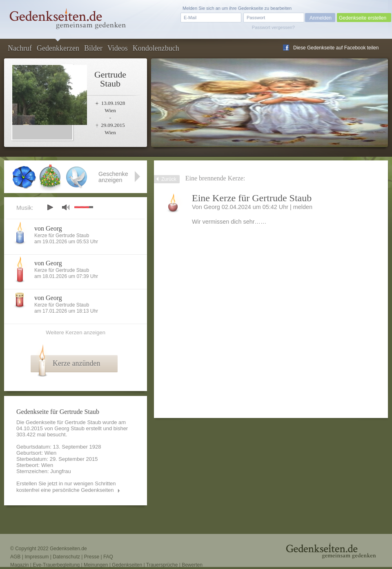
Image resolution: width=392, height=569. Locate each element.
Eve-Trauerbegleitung (56, 565)
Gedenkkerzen (58, 48)
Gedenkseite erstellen (363, 18)
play (50, 207)
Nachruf (20, 48)
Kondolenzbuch (156, 48)
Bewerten (192, 565)
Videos (118, 48)
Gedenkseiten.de (68, 549)
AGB (15, 557)
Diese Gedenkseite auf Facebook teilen (336, 48)
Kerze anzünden (76, 363)
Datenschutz (66, 557)
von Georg (48, 228)
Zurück (169, 179)
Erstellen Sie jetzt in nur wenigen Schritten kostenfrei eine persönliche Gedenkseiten (66, 487)
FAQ (108, 557)
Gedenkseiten (127, 565)
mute (66, 207)
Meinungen (96, 565)
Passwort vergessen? (273, 27)
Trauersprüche (162, 565)
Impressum (37, 557)
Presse (92, 557)
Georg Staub (69, 428)
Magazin (19, 565)
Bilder (93, 48)
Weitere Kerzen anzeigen (76, 332)
